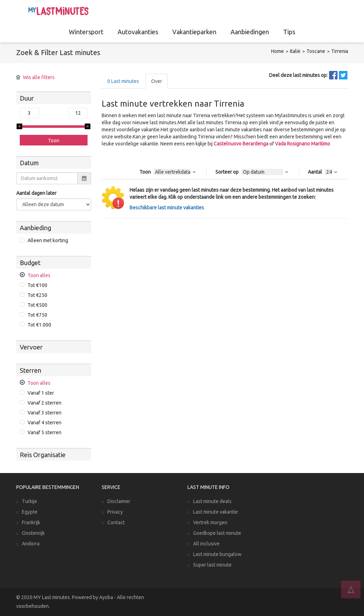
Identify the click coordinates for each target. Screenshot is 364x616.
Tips (289, 32)
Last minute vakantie (216, 512)
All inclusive (206, 544)
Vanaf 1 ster (41, 393)
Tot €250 (37, 295)
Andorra (31, 544)
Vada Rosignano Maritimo (303, 144)
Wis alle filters (39, 77)
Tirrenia (340, 51)
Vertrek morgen (210, 522)
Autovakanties (138, 32)
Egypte (30, 512)
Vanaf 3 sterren (44, 413)
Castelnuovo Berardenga (241, 144)
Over (157, 81)
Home (278, 51)
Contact (116, 522)
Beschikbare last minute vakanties (167, 208)
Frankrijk (31, 522)
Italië (295, 51)
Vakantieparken (194, 32)
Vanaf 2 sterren (44, 403)
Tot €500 (37, 305)
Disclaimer (119, 501)
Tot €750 (37, 315)
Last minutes (123, 81)
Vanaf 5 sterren (44, 432)
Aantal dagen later (36, 193)
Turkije (29, 501)
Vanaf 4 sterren (44, 423)
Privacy (115, 512)
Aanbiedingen (250, 32)
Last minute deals (212, 501)
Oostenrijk (33, 533)
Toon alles (39, 275)
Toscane (316, 51)
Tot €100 (37, 285)
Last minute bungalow (217, 554)
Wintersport (86, 32)
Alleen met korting (48, 240)
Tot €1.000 (39, 325)
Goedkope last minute (217, 533)
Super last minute (212, 565)
